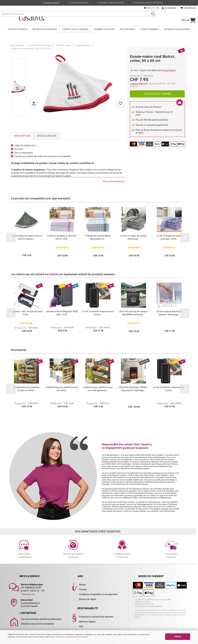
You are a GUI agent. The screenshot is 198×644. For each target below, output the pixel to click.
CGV (81, 626)
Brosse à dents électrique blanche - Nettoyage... (169, 313)
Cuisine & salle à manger (75, 33)
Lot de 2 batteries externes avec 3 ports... (98, 313)
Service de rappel (88, 599)
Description (22, 136)
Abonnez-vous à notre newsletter (38, 624)
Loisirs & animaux (149, 33)
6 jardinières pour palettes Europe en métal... (26, 389)
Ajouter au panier (157, 94)
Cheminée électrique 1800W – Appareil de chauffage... (134, 389)
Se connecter (169, 8)
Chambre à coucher (104, 33)
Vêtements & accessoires (177, 33)
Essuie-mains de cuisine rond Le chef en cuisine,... (26, 237)
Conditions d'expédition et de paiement (98, 594)
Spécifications (46, 136)
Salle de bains (127, 33)
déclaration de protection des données (72, 637)
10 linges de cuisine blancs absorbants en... (98, 237)
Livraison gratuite (52, 3)
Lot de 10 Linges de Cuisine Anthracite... (134, 237)
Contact (83, 589)
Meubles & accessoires (45, 33)
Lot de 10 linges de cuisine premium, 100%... (169, 237)
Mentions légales (87, 622)
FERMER (178, 637)
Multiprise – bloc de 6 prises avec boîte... (26, 313)
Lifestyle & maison (18, 33)
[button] (11, 237)
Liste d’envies (188, 8)
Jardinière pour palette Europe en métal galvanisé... (98, 389)
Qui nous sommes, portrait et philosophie (41, 619)
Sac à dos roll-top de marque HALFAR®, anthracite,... (133, 313)
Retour (82, 585)
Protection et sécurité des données (96, 617)
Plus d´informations (114, 181)
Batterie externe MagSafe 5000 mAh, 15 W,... (62, 313)
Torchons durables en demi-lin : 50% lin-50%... (62, 237)
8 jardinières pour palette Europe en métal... (62, 389)
